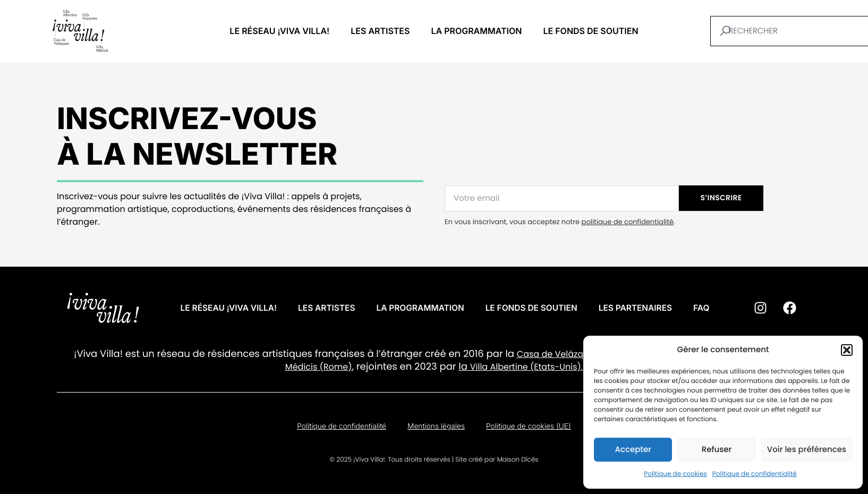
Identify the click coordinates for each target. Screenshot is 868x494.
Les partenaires (641, 308)
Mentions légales (436, 429)
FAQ (708, 308)
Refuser (717, 450)
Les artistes (380, 31)
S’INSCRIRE (721, 198)
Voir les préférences (807, 450)
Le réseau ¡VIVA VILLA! (279, 31)
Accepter (633, 450)
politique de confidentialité (628, 222)
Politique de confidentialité (755, 474)
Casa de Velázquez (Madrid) (577, 354)
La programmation (476, 31)
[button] (847, 350)
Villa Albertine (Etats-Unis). (526, 367)
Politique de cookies (675, 474)
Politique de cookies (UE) (530, 429)
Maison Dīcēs (518, 463)
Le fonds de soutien (590, 31)
